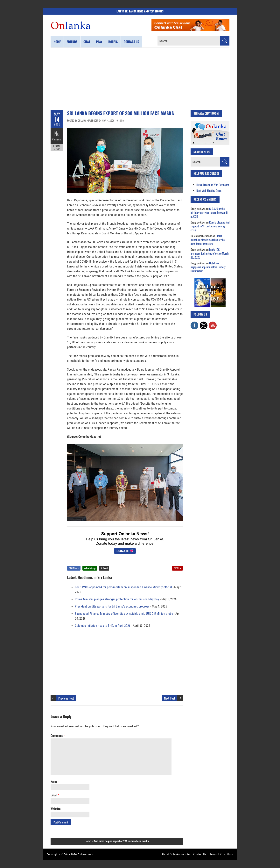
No (57, 133)
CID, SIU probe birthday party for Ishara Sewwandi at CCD (209, 212)
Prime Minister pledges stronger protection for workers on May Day (117, 599)
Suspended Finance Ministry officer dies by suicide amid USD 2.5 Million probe (124, 614)
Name (55, 781)
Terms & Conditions (222, 854)
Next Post (170, 698)
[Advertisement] (140, 79)
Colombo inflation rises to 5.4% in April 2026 (103, 626)
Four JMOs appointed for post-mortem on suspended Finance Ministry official (123, 587)
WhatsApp (90, 568)
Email (55, 795)
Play (99, 42)
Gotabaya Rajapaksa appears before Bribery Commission (208, 267)
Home (57, 42)
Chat (87, 42)
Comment (57, 139)
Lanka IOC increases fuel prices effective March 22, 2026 (210, 253)
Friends (72, 42)
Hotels (113, 42)
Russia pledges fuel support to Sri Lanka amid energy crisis (210, 226)
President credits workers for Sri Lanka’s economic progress (112, 606)
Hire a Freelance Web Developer (213, 185)
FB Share (74, 568)
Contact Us (200, 854)
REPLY (177, 568)
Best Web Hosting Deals (209, 190)
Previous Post (66, 698)
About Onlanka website (176, 854)
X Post (104, 568)
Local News (57, 147)
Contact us (131, 42)
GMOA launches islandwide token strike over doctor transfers (208, 240)
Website (56, 809)
